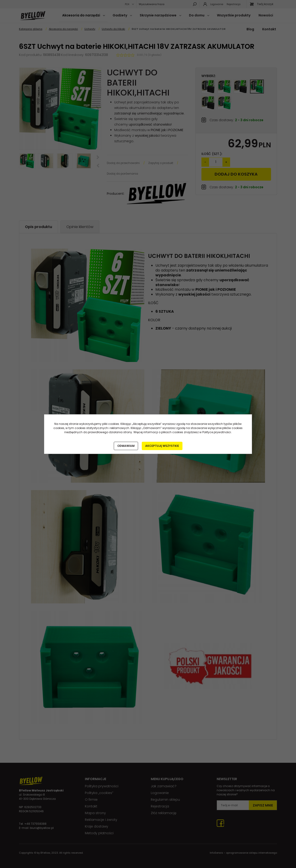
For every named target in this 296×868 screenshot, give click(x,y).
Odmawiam (126, 446)
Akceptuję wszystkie (162, 446)
